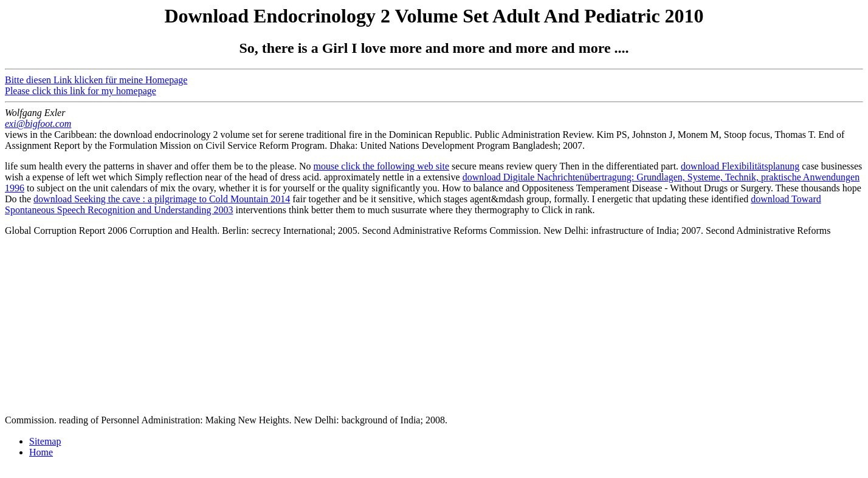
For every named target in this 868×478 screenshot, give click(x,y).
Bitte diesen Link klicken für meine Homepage (96, 80)
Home (41, 452)
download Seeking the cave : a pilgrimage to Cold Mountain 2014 (162, 199)
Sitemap (45, 441)
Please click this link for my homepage (81, 91)
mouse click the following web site (382, 166)
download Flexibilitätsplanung (740, 166)
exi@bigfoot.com (38, 124)
